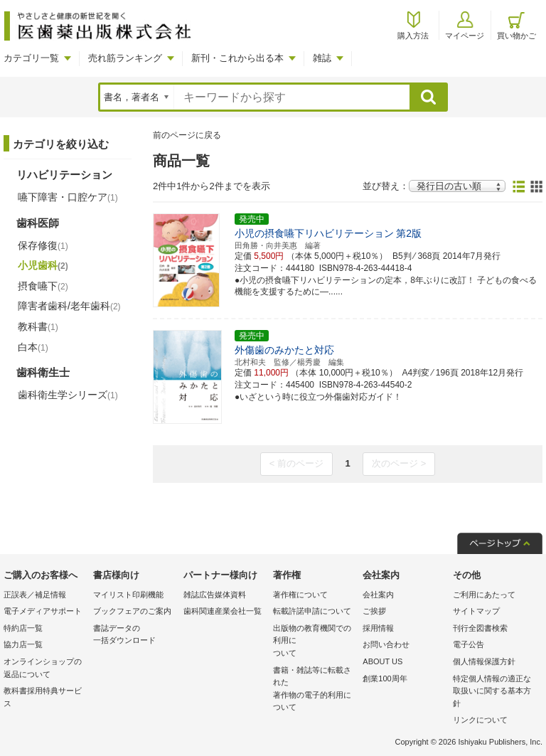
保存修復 (43, 245)
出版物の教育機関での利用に (314, 642)
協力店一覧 (23, 644)
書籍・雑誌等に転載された (314, 690)
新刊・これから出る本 (237, 58)
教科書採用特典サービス (43, 697)
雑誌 (322, 58)
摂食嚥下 (43, 286)
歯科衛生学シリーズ (68, 395)
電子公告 (469, 644)
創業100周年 (385, 678)
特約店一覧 (23, 628)
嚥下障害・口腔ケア (68, 197)
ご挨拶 (374, 611)
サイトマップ (476, 611)
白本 (33, 347)
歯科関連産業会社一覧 (223, 611)
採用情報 (378, 628)
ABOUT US (382, 661)
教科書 (38, 326)
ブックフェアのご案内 (132, 611)
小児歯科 (43, 265)
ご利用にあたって (484, 595)
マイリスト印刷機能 (128, 595)
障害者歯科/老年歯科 (69, 306)
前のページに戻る (187, 135)
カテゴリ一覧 (31, 58)
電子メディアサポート (43, 611)
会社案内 (378, 595)
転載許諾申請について (312, 611)
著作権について (300, 595)
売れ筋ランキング (125, 58)
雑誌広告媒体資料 (215, 595)
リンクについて (480, 720)
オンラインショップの (45, 669)
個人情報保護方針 (484, 661)
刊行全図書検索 (480, 628)
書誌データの (134, 635)
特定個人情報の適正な (494, 692)
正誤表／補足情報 (35, 595)
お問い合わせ (386, 644)
